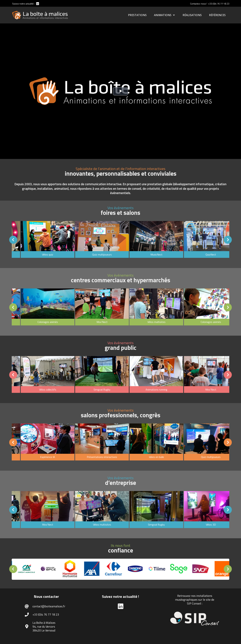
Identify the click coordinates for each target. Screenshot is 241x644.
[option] (82, 240)
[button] (57, 240)
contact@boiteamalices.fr (49, 606)
